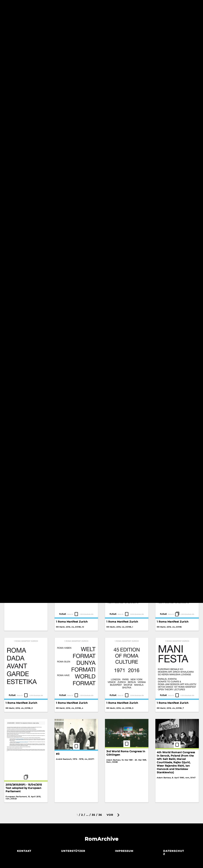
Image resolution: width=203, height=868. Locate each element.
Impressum (124, 851)
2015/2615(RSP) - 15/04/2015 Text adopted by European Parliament (24, 788)
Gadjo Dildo (14, 136)
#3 (58, 754)
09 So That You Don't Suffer (24, 332)
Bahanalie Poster (68, 87)
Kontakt (24, 851)
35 (93, 815)
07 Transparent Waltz (171, 268)
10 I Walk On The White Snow (126, 332)
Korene (111, 136)
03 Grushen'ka (116, 268)
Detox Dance (166, 52)
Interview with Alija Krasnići (75, 140)
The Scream (165, 150)
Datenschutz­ (174, 853)
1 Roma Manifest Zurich (122, 445)
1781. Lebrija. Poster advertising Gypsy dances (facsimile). (73, 449)
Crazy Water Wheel (119, 60)
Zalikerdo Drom (67, 200)
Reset (152, 15)
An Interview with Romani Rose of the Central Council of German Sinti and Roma (26, 64)
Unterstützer (73, 851)
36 (100, 815)
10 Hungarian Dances (20, 268)
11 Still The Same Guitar (172, 332)
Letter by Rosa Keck (120, 204)
